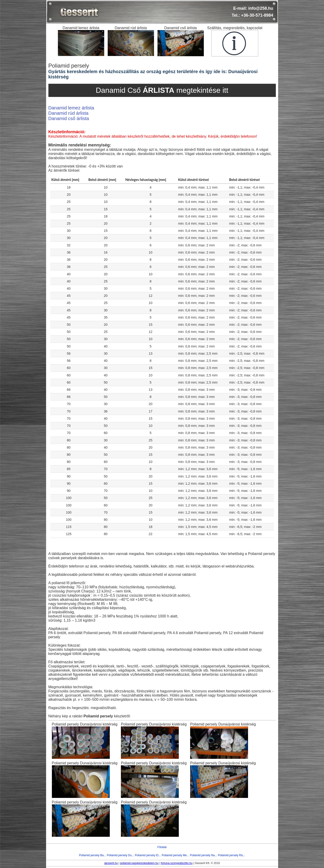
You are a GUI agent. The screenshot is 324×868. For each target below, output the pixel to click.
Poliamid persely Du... (120, 855)
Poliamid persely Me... (175, 855)
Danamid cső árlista (69, 118)
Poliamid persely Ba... (92, 855)
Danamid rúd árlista (68, 113)
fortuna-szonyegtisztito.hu (177, 863)
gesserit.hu (111, 863)
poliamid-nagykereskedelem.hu (139, 863)
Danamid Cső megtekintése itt (162, 90)
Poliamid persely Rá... (231, 855)
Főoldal (162, 847)
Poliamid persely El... (148, 855)
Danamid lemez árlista (71, 108)
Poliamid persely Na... (203, 855)
